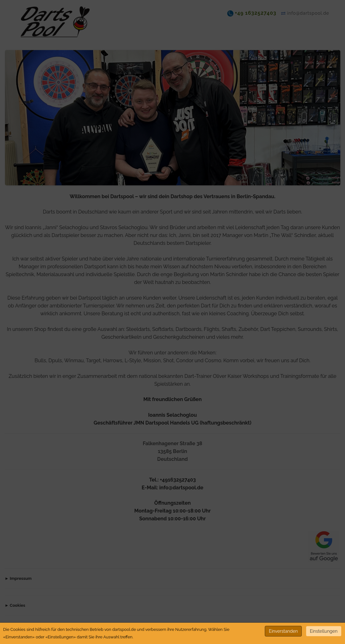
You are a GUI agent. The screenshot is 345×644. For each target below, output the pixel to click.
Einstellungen (324, 631)
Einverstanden (283, 631)
